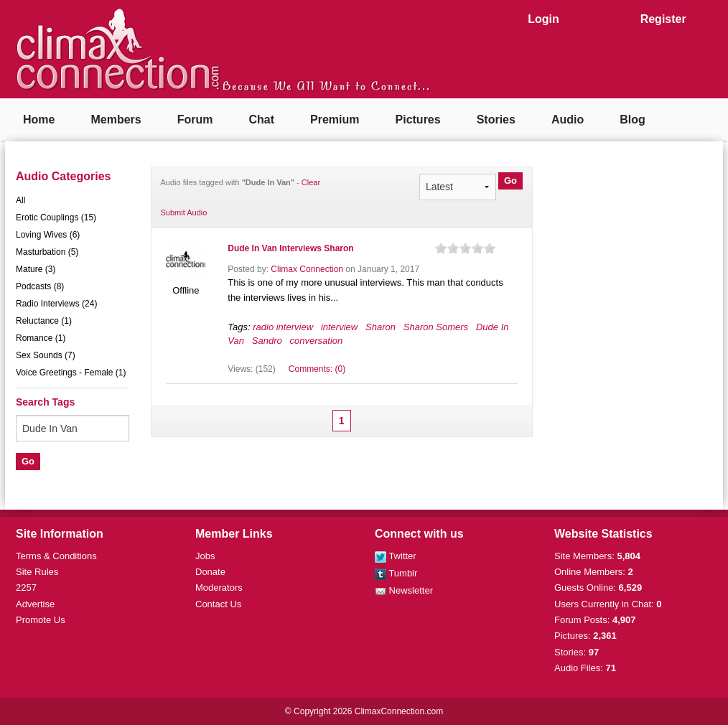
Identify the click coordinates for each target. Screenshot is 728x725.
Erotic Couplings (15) (56, 217)
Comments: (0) (317, 369)
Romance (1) (41, 338)
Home (39, 120)
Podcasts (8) (40, 286)
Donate (210, 572)
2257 (26, 588)
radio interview (283, 327)
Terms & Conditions (56, 556)
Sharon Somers (436, 327)
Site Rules (37, 572)
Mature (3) (36, 269)
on (441, 248)
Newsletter (404, 590)
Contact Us (218, 604)
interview (339, 327)
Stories (496, 120)
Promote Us (41, 620)
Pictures (418, 120)
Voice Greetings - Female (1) (71, 373)
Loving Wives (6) (48, 235)
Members (116, 120)
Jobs (205, 556)
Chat (261, 120)
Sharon (381, 327)
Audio (568, 120)
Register (663, 19)
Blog (633, 120)
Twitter (396, 556)
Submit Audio (184, 212)
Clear (311, 182)
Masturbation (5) (47, 252)
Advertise (35, 604)
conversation (317, 341)
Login (543, 19)
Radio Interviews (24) (56, 304)
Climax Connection (307, 269)
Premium (335, 120)
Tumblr (396, 573)
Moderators (219, 588)
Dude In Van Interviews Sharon (290, 248)
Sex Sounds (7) (46, 355)
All (20, 200)
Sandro (267, 341)
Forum (195, 120)
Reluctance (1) (44, 321)
